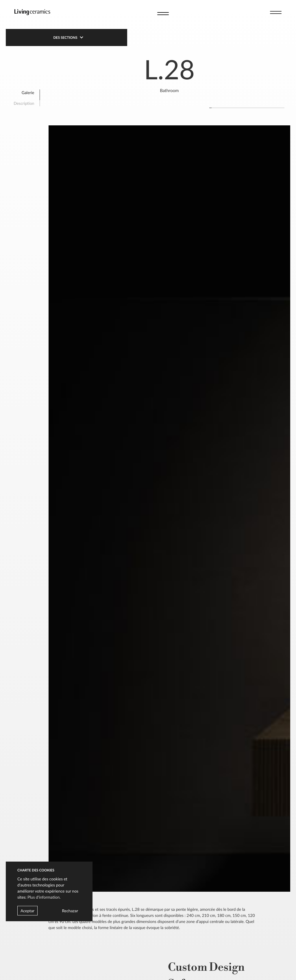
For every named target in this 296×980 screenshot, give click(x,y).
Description (24, 103)
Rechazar (70, 911)
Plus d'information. (44, 897)
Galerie (28, 92)
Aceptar (27, 911)
